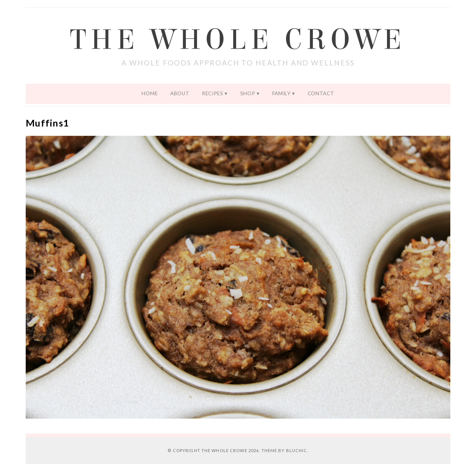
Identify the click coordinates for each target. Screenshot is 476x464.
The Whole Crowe (238, 40)
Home (150, 93)
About (180, 93)
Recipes (213, 93)
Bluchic (297, 450)
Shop (248, 93)
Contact (321, 93)
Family (282, 93)
